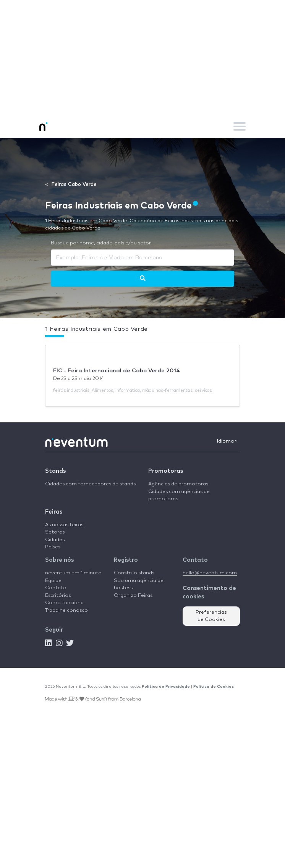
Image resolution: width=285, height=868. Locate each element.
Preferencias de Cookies (211, 616)
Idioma (227, 441)
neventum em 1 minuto (73, 573)
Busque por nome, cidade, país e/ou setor (101, 243)
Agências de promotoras (178, 484)
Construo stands (134, 573)
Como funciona (64, 603)
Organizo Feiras (133, 596)
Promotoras (166, 471)
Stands (55, 471)
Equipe (53, 581)
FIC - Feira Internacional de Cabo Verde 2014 (117, 371)
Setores (55, 532)
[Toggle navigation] (240, 126)
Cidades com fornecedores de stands (90, 484)
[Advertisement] (142, 57)
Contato (56, 588)
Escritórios (58, 596)
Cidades (55, 540)
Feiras (54, 512)
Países (53, 547)
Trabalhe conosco (66, 610)
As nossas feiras (64, 525)
